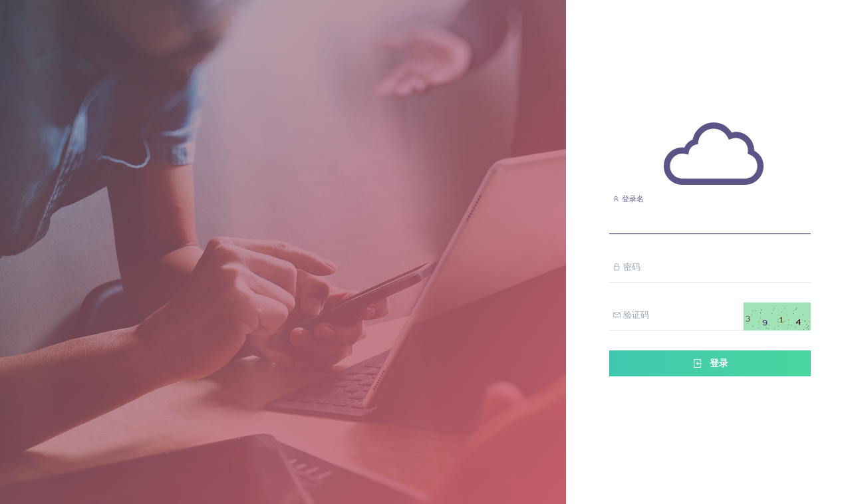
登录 (710, 363)
